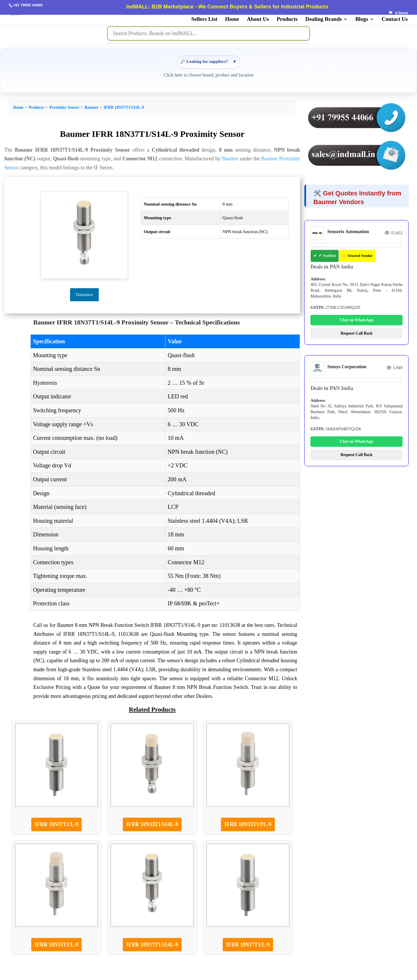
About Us (258, 20)
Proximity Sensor (64, 107)
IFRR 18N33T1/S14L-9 (152, 824)
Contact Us (395, 20)
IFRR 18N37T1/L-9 (57, 824)
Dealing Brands (323, 20)
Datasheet (84, 295)
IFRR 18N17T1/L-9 (248, 945)
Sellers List (204, 20)
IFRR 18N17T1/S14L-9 (152, 945)
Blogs (362, 20)
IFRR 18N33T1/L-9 (57, 945)
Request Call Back (356, 333)
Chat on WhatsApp (356, 320)
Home (232, 20)
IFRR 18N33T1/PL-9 (248, 824)
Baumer (92, 107)
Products (287, 20)
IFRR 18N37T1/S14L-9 (124, 107)
